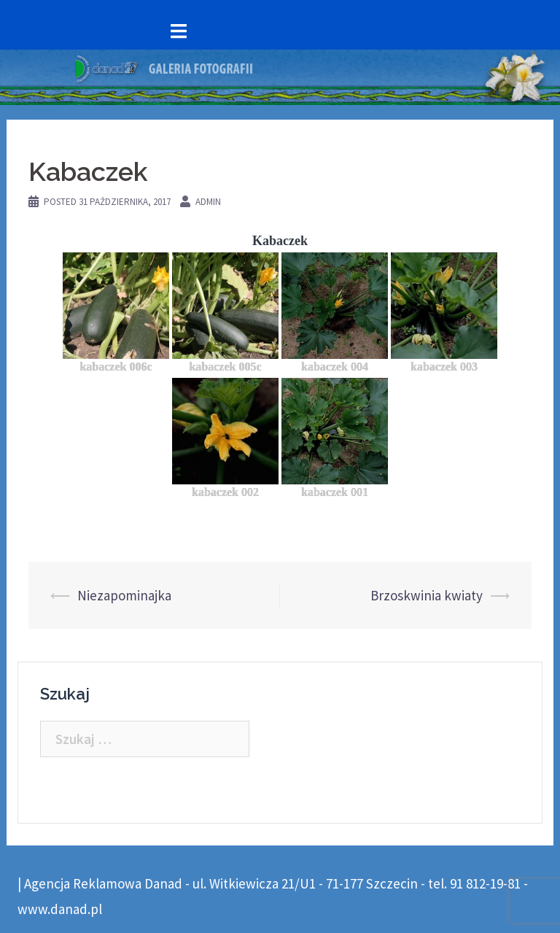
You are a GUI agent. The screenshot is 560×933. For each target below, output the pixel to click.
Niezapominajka (124, 595)
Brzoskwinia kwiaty (427, 595)
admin (208, 202)
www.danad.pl (60, 909)
